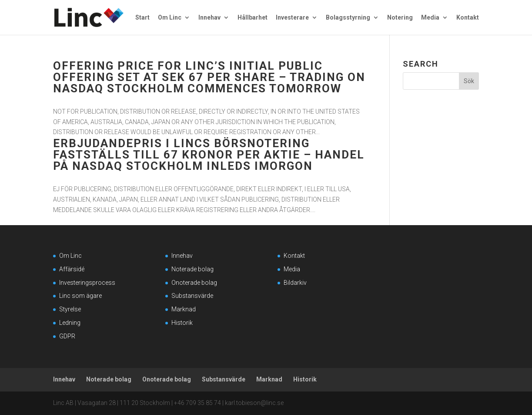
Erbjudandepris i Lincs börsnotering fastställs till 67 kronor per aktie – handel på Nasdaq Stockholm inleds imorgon (209, 155)
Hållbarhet (253, 18)
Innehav (209, 18)
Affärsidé (72, 269)
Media (430, 18)
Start (142, 18)
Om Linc (170, 18)
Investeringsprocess (87, 283)
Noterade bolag (192, 269)
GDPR (67, 336)
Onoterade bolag (194, 283)
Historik (182, 323)
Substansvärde (192, 296)
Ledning (70, 323)
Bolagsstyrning (348, 18)
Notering (400, 18)
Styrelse (70, 309)
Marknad (184, 309)
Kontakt (468, 18)
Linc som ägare (80, 296)
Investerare (292, 18)
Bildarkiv (295, 283)
